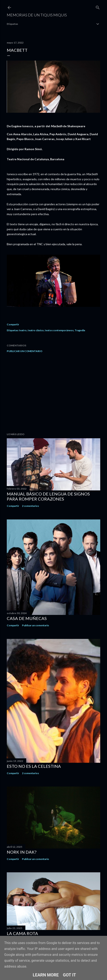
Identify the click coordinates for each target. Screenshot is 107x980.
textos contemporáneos (59, 330)
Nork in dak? (22, 852)
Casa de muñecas (27, 618)
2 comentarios (30, 506)
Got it (70, 975)
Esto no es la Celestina (34, 766)
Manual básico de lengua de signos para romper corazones (48, 496)
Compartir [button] (13, 324)
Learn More (46, 975)
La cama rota (22, 933)
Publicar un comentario (25, 351)
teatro (23, 330)
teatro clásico (36, 330)
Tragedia (80, 330)
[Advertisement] (53, 393)
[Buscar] (98, 7)
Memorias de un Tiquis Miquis (37, 15)
